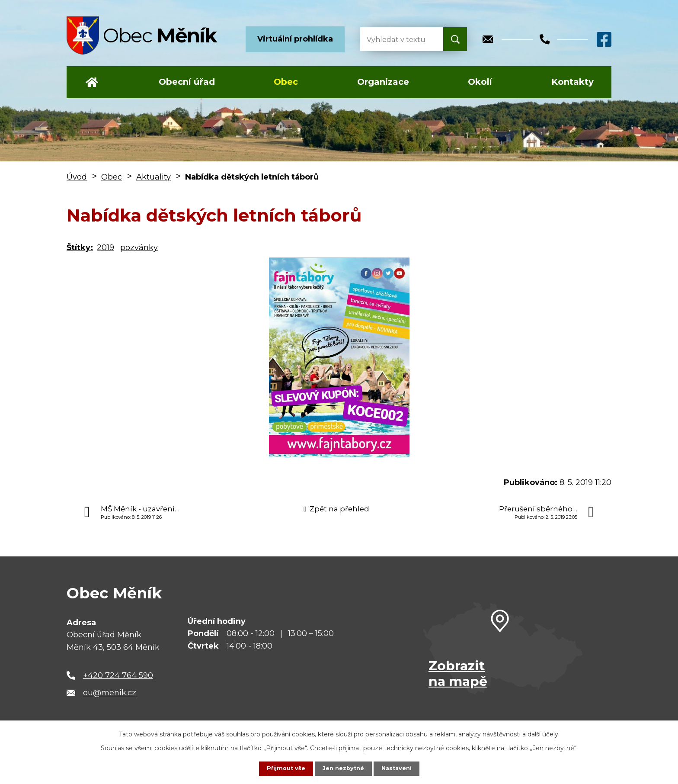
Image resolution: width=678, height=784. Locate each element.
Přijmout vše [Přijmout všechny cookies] (283, 768)
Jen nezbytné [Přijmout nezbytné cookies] (343, 768)
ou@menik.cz (110, 693)
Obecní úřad (187, 82)
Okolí (480, 82)
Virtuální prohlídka (295, 39)
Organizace (383, 82)
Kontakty (572, 82)
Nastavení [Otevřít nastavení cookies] (400, 768)
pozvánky (139, 247)
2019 (106, 247)
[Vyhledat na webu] (395, 39)
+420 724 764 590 (118, 675)
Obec (286, 82)
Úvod (92, 82)
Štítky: (80, 247)
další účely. (544, 733)
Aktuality (154, 177)
